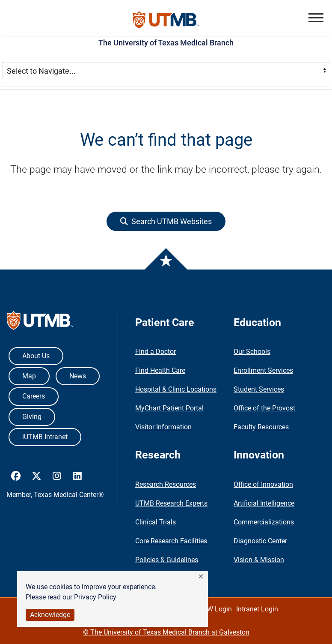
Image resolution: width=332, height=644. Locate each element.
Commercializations (264, 522)
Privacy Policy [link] (95, 597)
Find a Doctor (156, 352)
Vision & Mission (259, 560)
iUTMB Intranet (45, 437)
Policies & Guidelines (167, 560)
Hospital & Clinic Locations (176, 389)
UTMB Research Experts (171, 503)
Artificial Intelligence (264, 503)
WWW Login (213, 609)
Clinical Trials (156, 522)
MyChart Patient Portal (169, 408)
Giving (32, 417)
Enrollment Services (263, 370)
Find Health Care (160, 370)
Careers (34, 396)
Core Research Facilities (171, 541)
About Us (36, 356)
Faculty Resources (261, 427)
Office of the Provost (264, 408)
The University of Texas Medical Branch (166, 43)
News (78, 376)
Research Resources (166, 484)
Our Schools (252, 352)
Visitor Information (163, 427)
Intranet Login (257, 609)
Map (29, 376)
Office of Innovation (263, 484)
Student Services (259, 389)
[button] (201, 577)
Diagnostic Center (260, 541)
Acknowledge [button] (50, 615)
